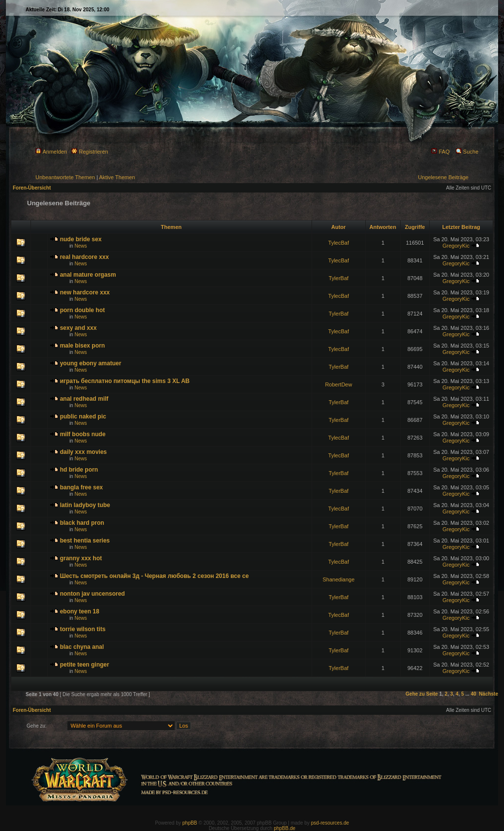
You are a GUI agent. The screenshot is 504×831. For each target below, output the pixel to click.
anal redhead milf (84, 399)
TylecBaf (339, 243)
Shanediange (338, 579)
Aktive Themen (117, 177)
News (80, 246)
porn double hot (82, 310)
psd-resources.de (330, 823)
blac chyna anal (82, 647)
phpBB (190, 823)
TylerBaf (339, 278)
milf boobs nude (83, 434)
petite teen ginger (85, 665)
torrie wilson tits (83, 629)
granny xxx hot (81, 558)
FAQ (440, 152)
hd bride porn (79, 470)
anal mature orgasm (88, 275)
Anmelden (51, 152)
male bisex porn (82, 346)
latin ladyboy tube (85, 505)
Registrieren (90, 152)
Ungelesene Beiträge (443, 177)
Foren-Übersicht (32, 188)
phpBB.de (284, 828)
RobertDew (338, 384)
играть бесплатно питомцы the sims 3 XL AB (125, 381)
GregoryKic (456, 246)
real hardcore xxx (84, 257)
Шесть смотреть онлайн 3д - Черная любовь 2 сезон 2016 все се (155, 576)
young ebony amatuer (91, 363)
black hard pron (82, 523)
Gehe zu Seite (422, 694)
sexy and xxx (79, 328)
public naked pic (83, 416)
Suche (467, 152)
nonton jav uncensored (93, 594)
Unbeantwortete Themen (65, 177)
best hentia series (85, 541)
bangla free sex (81, 487)
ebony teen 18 (80, 611)
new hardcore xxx (85, 292)
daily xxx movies (83, 452)
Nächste (488, 694)
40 (473, 694)
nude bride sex (81, 239)
